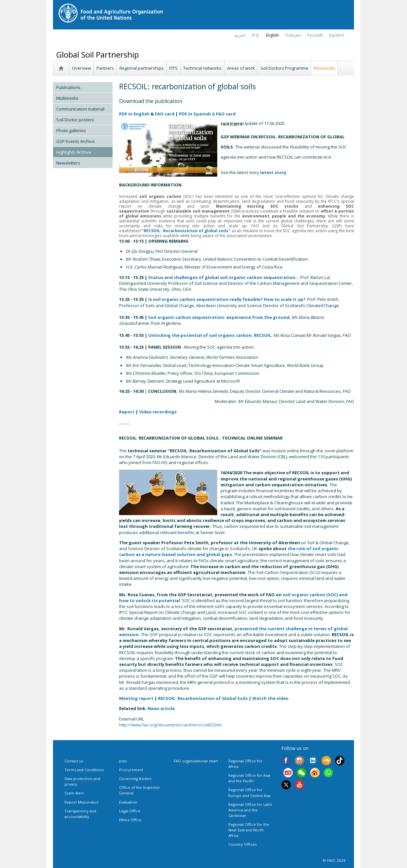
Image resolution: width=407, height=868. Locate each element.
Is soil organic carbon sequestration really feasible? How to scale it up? (227, 299)
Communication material (80, 109)
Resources (324, 68)
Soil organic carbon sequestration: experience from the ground (219, 317)
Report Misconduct (81, 802)
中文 (256, 35)
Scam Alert (74, 793)
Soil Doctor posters (75, 120)
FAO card (165, 114)
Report (127, 412)
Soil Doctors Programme (284, 68)
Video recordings (158, 412)
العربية (240, 35)
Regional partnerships (142, 68)
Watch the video (270, 698)
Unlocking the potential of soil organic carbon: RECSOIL (210, 335)
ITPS (173, 68)
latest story (273, 172)
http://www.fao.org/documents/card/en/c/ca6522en (170, 725)
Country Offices (242, 844)
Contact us (74, 761)
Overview (81, 68)
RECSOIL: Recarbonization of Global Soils (203, 698)
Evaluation (128, 802)
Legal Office (130, 811)
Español (336, 35)
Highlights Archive (74, 152)
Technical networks (202, 68)
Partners (105, 68)
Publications (68, 87)
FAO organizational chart (196, 761)
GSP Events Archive (76, 141)
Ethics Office (130, 820)
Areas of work (241, 68)
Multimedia (67, 98)
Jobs (123, 761)
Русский (315, 35)
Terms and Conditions (84, 770)
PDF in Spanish (195, 114)
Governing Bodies (135, 779)
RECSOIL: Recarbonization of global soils (186, 231)
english (272, 35)
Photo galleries (71, 130)
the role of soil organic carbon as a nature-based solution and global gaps (229, 551)
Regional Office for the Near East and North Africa (249, 830)
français (293, 35)
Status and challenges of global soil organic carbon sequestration (222, 277)
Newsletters (68, 163)
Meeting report (136, 698)
